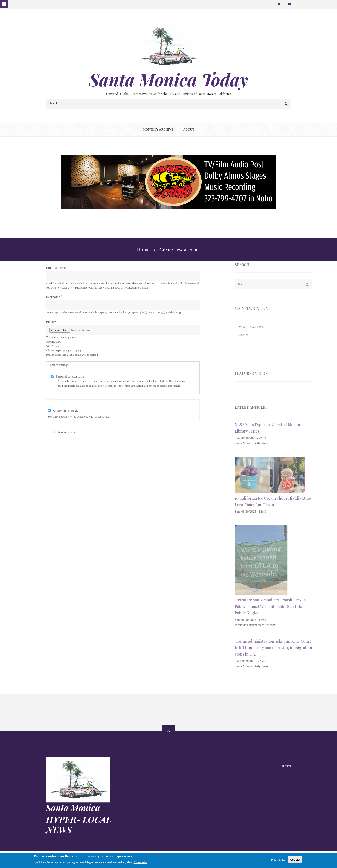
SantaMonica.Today (65, 411)
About (189, 129)
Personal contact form (70, 376)
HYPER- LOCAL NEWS (79, 825)
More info (140, 862)
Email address (56, 268)
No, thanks (278, 860)
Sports (286, 766)
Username (53, 297)
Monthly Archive (158, 129)
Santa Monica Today (168, 79)
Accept (295, 860)
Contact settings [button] (58, 365)
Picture (51, 322)
